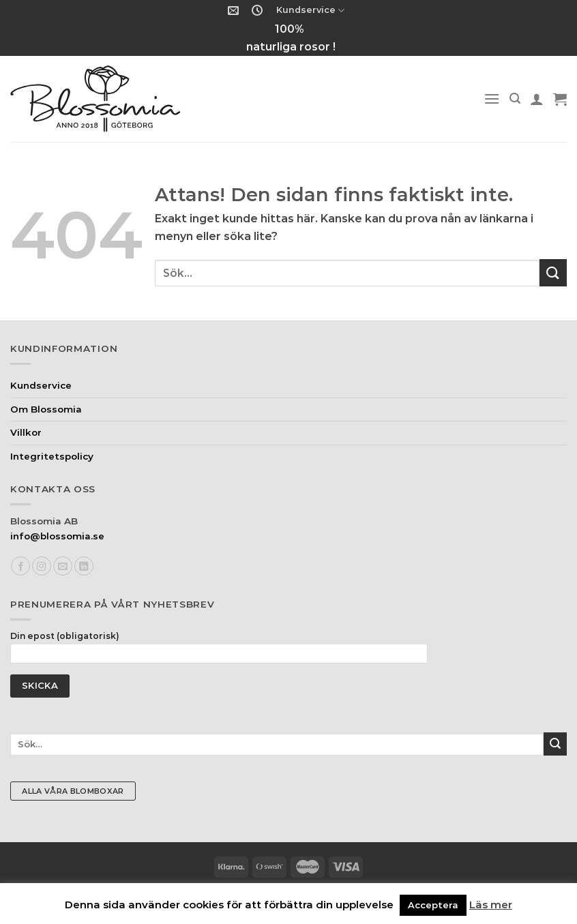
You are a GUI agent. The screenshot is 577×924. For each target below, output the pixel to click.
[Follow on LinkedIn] (84, 566)
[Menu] (492, 99)
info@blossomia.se (57, 536)
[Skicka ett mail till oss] (63, 566)
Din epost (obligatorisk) (219, 651)
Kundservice (310, 11)
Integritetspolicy (52, 456)
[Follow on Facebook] (20, 566)
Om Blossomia (46, 409)
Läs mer (491, 905)
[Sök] (515, 99)
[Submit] (553, 272)
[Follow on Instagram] (42, 566)
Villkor (26, 432)
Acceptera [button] (433, 905)
